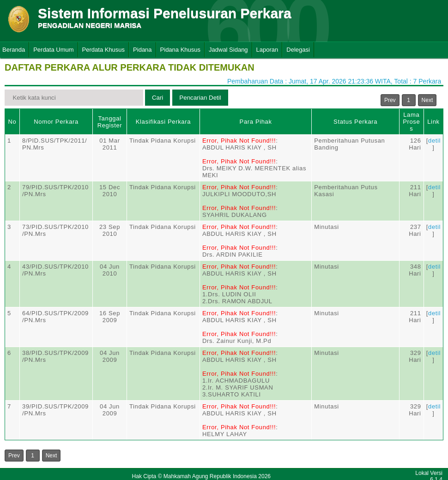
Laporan (267, 50)
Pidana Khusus (180, 50)
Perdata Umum (53, 50)
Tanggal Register (110, 122)
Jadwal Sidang (228, 50)
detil (434, 141)
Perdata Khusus (104, 50)
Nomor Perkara (56, 122)
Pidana (142, 50)
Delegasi (298, 50)
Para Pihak (256, 122)
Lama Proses (411, 122)
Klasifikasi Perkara (163, 122)
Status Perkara (355, 122)
